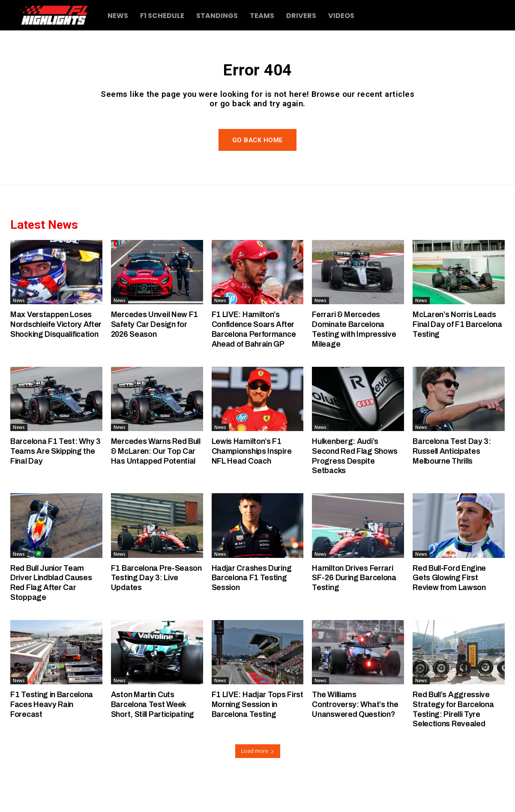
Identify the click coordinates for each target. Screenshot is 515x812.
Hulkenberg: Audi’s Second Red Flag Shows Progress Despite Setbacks (357, 475)
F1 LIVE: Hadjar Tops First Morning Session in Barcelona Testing (256, 724)
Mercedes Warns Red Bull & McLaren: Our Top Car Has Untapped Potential (156, 475)
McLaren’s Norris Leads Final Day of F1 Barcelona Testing (456, 344)
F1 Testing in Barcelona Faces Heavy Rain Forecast (54, 724)
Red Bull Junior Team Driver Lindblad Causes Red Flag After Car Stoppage (53, 602)
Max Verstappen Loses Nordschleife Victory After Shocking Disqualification (52, 349)
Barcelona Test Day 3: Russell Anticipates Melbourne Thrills (454, 471)
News (19, 320)
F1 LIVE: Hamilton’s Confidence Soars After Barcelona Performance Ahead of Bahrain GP (257, 349)
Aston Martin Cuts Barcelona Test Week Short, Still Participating (156, 724)
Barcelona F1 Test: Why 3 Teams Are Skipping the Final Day (54, 471)
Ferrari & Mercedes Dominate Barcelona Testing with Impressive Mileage (355, 349)
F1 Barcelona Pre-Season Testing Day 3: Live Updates (153, 597)
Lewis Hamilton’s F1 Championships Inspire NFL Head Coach (254, 471)
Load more (258, 771)
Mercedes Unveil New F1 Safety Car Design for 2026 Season (156, 344)
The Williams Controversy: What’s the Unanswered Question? (357, 724)
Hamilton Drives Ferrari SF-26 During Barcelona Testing (356, 597)
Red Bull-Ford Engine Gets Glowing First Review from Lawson (452, 597)
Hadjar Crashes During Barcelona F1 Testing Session (254, 597)
